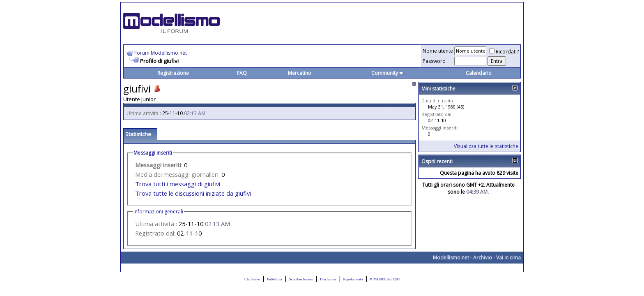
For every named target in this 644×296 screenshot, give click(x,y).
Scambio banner (301, 279)
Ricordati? (504, 52)
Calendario (479, 73)
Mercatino (300, 73)
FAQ (242, 73)
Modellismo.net (451, 258)
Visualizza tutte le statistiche (486, 146)
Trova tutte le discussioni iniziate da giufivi (193, 193)
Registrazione (173, 73)
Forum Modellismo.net (161, 53)
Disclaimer (328, 279)
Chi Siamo (252, 279)
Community (388, 73)
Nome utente (438, 51)
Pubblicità (275, 279)
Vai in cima (508, 258)
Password (434, 61)
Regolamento (353, 279)
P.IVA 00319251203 (385, 279)
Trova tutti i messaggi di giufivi (178, 184)
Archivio (483, 258)
